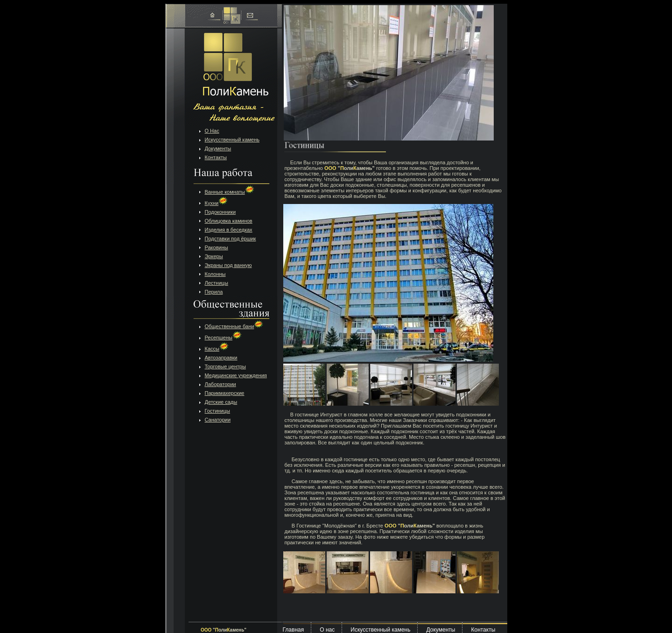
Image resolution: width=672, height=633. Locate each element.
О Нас (212, 131)
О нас (327, 630)
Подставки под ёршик (231, 239)
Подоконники (220, 212)
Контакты (216, 157)
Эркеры (214, 256)
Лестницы (217, 283)
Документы (218, 148)
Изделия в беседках (229, 230)
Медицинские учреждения (236, 375)
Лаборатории (220, 384)
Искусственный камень (232, 140)
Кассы (217, 349)
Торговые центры (225, 366)
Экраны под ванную (228, 265)
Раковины (217, 247)
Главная (294, 630)
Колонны (215, 274)
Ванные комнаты (230, 192)
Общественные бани (234, 326)
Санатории (218, 420)
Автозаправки (221, 358)
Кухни (217, 203)
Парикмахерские (225, 393)
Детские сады (221, 402)
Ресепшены (223, 338)
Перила (214, 292)
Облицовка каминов (229, 221)
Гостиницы (217, 411)
